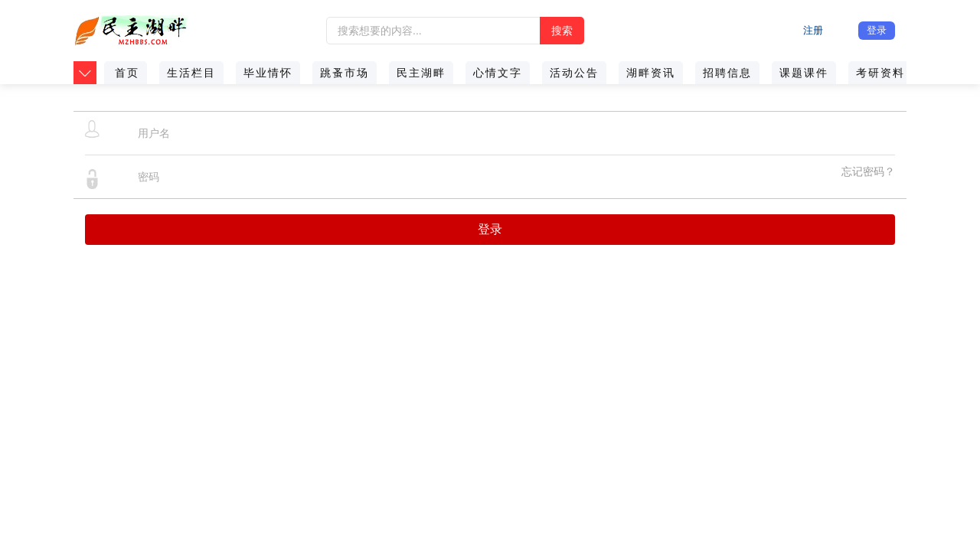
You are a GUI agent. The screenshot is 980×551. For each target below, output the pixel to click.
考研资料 (880, 73)
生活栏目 (191, 73)
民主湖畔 (421, 73)
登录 (877, 30)
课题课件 (804, 73)
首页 (127, 73)
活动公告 (574, 73)
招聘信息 (727, 73)
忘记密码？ (868, 171)
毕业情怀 (268, 73)
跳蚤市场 (345, 73)
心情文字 (498, 73)
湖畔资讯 (651, 73)
